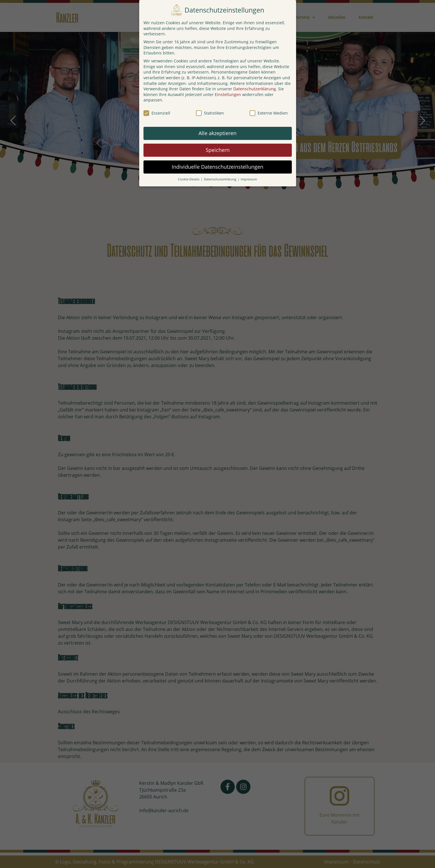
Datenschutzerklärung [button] (220, 179)
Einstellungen (228, 94)
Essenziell (157, 113)
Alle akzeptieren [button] (217, 133)
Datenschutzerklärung (255, 89)
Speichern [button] (218, 150)
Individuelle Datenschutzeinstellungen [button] (217, 167)
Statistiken (210, 113)
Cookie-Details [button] (189, 179)
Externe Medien (269, 113)
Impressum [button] (249, 179)
